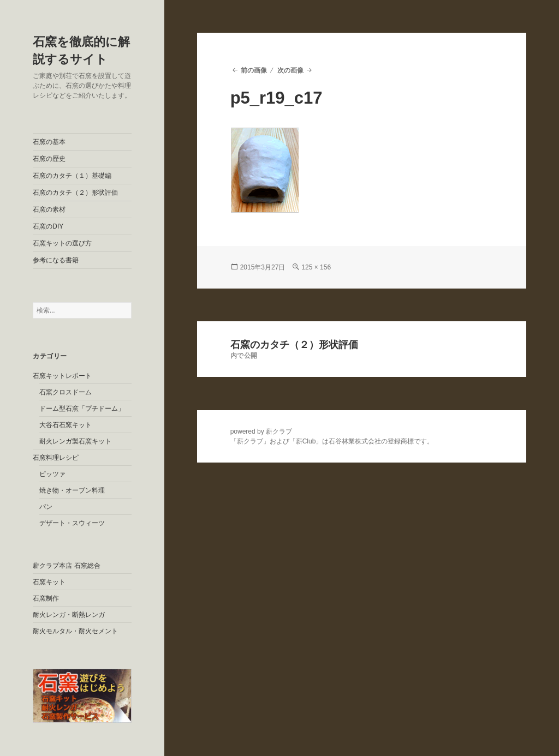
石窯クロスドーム (66, 392)
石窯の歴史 (49, 159)
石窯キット (49, 582)
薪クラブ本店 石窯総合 (66, 566)
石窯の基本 (49, 142)
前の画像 (254, 70)
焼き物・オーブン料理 (72, 490)
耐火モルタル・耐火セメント (75, 631)
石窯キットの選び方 (62, 243)
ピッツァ (52, 474)
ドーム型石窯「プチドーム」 (82, 409)
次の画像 (290, 70)
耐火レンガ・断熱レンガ (69, 615)
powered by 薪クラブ (261, 431)
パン (46, 507)
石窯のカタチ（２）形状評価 (75, 193)
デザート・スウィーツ (72, 523)
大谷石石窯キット (66, 425)
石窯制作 (46, 598)
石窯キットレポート (62, 376)
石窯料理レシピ (56, 458)
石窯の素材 (49, 209)
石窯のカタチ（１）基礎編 (72, 176)
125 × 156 (316, 267)
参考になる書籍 (56, 260)
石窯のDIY (48, 226)
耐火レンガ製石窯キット (75, 441)
